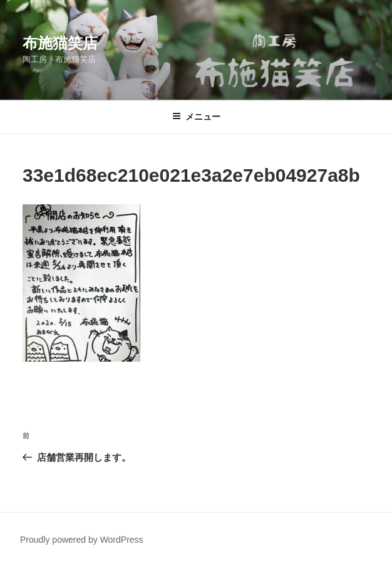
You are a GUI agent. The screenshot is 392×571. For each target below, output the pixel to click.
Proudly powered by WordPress (82, 540)
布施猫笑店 (60, 43)
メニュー (196, 117)
